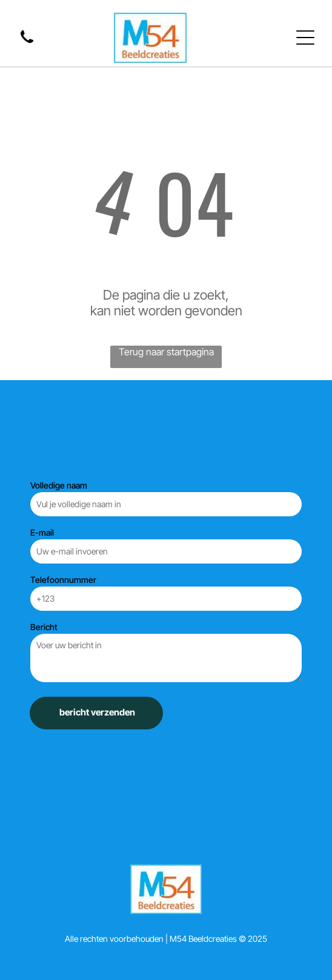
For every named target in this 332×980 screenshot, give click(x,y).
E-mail (42, 532)
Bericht (44, 627)
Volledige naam (59, 485)
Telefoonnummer (63, 580)
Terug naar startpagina (166, 352)
